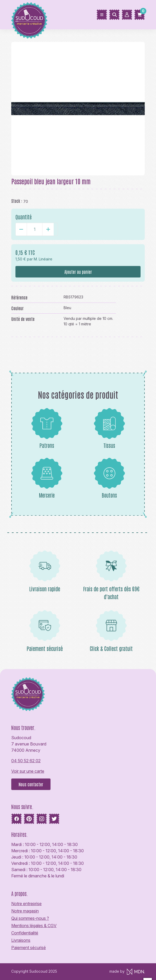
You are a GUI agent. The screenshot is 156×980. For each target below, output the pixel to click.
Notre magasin (25, 911)
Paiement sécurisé (29, 948)
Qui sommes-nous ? (30, 918)
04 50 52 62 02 (26, 761)
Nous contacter (31, 784)
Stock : (17, 201)
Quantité (24, 217)
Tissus (109, 428)
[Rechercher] (114, 15)
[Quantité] (35, 229)
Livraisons (21, 940)
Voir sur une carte (28, 771)
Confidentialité (25, 933)
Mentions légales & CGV (34, 926)
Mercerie (47, 478)
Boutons (109, 478)
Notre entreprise (26, 904)
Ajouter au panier (78, 272)
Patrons (47, 428)
